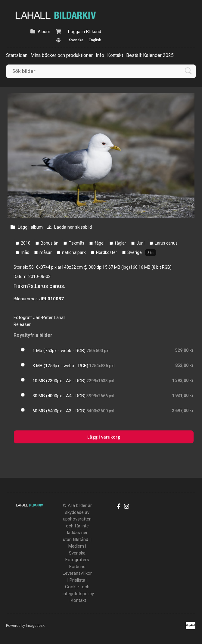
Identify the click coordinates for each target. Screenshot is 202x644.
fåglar (120, 243)
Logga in (76, 32)
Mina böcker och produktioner (62, 55)
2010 (26, 243)
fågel (99, 243)
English (95, 40)
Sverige (135, 252)
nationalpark (74, 252)
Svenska (76, 40)
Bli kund (94, 32)
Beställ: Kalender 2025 (150, 55)
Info (100, 55)
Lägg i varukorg (104, 437)
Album (44, 32)
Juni (140, 243)
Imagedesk (35, 626)
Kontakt (115, 55)
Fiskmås (76, 243)
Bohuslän (50, 243)
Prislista (77, 580)
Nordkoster (107, 252)
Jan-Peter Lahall (49, 317)
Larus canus (166, 243)
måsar (46, 252)
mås (25, 252)
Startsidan (17, 55)
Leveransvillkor (77, 573)
